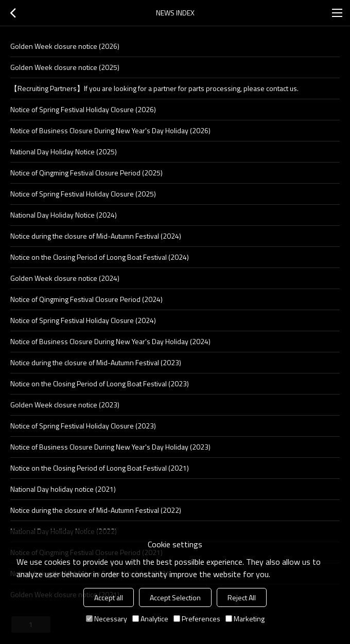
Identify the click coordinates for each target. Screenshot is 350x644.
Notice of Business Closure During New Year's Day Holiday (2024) (110, 341)
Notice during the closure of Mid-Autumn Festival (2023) (96, 362)
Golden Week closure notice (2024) (65, 278)
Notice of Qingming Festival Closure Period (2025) (86, 173)
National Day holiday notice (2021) (63, 489)
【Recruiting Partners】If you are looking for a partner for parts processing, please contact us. (154, 88)
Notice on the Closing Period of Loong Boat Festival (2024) (100, 257)
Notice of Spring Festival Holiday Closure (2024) (83, 320)
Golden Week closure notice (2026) (65, 46)
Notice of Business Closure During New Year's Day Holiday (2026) (110, 130)
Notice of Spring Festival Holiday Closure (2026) (83, 109)
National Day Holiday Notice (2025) (64, 151)
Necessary (107, 619)
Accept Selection (175, 597)
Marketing (245, 619)
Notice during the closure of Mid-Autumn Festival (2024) (96, 236)
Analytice (150, 619)
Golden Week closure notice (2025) (65, 67)
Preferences (197, 619)
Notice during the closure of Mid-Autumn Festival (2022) (96, 510)
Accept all (109, 597)
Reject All (242, 597)
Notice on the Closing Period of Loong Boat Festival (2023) (100, 383)
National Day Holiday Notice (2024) (64, 215)
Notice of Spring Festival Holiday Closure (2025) (83, 194)
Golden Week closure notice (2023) (65, 405)
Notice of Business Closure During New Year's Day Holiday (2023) (110, 447)
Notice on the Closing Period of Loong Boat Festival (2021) (100, 468)
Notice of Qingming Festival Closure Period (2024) (86, 299)
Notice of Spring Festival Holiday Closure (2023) (83, 426)
